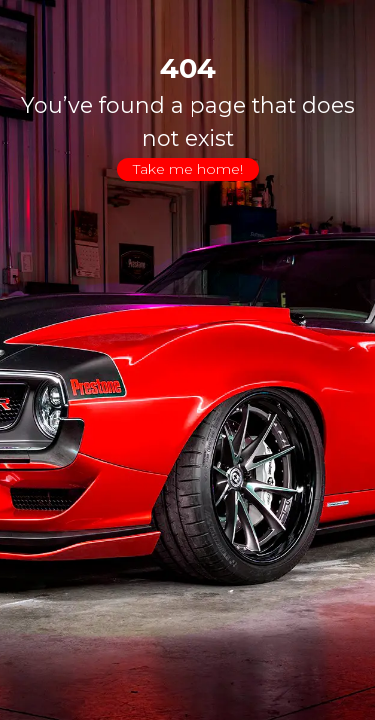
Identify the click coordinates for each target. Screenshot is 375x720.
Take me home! (188, 169)
